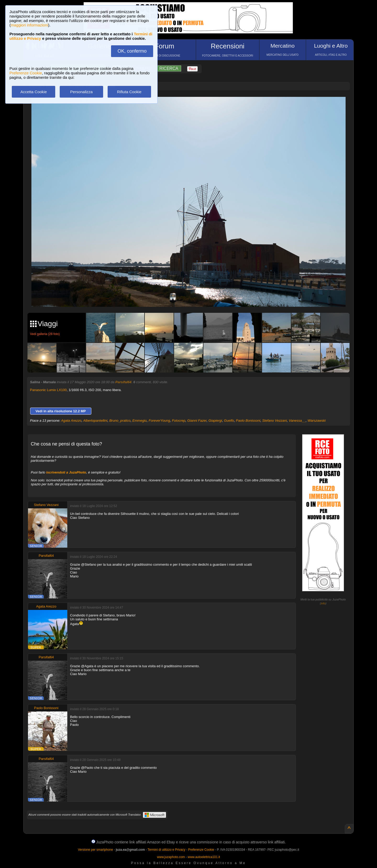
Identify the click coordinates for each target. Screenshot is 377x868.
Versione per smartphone (95, 850)
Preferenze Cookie (26, 73)
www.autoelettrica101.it (204, 857)
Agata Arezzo (71, 421)
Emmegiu (140, 421)
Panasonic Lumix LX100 (48, 390)
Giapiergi (215, 421)
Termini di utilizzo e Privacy (167, 850)
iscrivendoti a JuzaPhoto (66, 472)
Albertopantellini (95, 421)
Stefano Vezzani (274, 421)
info (323, 603)
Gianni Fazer (197, 421)
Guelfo (229, 421)
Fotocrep (179, 421)
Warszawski (317, 421)
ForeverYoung (159, 421)
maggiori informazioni (29, 25)
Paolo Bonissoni (248, 421)
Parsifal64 (123, 382)
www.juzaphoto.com (171, 857)
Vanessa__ (297, 421)
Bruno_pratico (120, 421)
